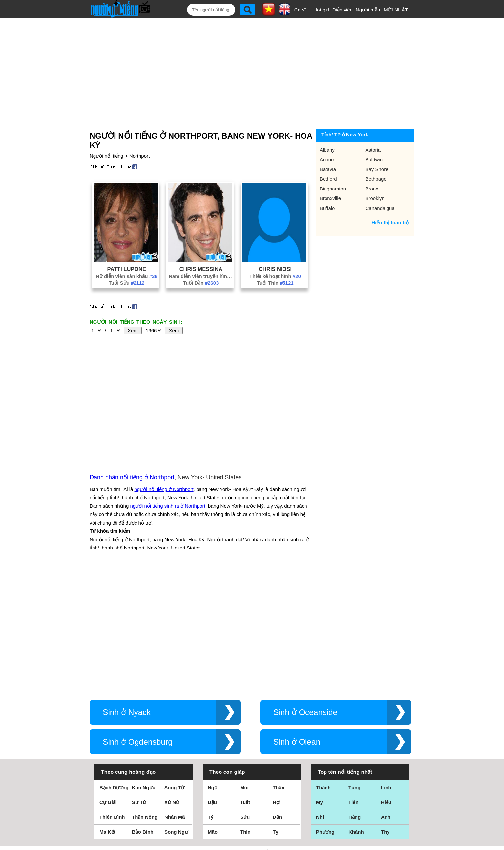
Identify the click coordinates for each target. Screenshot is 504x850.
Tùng (355, 668)
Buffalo (327, 187)
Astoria (373, 129)
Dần (277, 697)
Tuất (245, 682)
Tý (211, 697)
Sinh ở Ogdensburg (138, 622)
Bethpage (376, 157)
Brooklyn (375, 177)
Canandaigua (380, 187)
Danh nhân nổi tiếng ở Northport (132, 407)
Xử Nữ (172, 682)
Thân (279, 668)
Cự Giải (108, 682)
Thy (385, 712)
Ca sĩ (300, 10)
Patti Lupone (127, 248)
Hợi (277, 682)
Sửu (245, 697)
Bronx (372, 167)
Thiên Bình (112, 697)
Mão (213, 712)
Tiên (354, 682)
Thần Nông (145, 697)
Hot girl (321, 10)
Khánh (356, 712)
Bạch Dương (114, 668)
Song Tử (174, 668)
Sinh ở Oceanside (305, 592)
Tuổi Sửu (127, 262)
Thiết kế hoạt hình (275, 255)
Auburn (327, 138)
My (319, 682)
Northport (140, 134)
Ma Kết (107, 712)
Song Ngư (176, 712)
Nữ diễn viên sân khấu (127, 255)
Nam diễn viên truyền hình (201, 255)
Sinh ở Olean (297, 622)
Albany (327, 129)
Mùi (244, 668)
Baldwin (374, 138)
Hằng (355, 697)
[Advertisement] (244, 61)
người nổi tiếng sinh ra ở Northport (168, 435)
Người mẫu (368, 10)
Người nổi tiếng (106, 134)
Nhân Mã (175, 697)
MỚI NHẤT (396, 10)
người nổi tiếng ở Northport (164, 419)
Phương (325, 712)
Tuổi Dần (201, 262)
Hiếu (386, 682)
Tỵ (275, 712)
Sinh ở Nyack (127, 592)
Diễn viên (343, 10)
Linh (386, 668)
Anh (386, 697)
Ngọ (212, 668)
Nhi (320, 697)
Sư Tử (139, 682)
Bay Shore (377, 148)
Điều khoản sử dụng (252, 779)
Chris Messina (201, 248)
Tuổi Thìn (275, 262)
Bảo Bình (143, 712)
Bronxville (330, 177)
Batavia (328, 148)
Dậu (212, 682)
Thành (323, 668)
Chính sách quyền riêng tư (252, 813)
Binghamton (333, 167)
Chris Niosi (275, 248)
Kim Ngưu (144, 668)
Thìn (245, 712)
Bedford (328, 157)
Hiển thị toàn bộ (390, 201)
